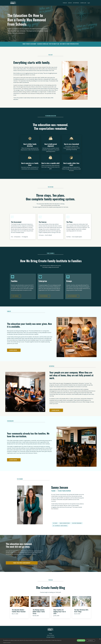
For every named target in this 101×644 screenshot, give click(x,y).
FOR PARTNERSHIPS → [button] (73, 296)
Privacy (50, 634)
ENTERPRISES (76, 3)
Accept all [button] (82, 640)
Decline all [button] (90, 640)
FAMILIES (65, 3)
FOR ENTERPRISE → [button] (44, 296)
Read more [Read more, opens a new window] (59, 640)
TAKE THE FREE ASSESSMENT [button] (22, 564)
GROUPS (70, 3)
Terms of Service (50, 636)
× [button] (100, 639)
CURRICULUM (83, 3)
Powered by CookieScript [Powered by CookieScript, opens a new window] (7, 643)
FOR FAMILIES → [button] (16, 296)
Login (89, 3)
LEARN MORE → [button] (14, 351)
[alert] (50, 641)
